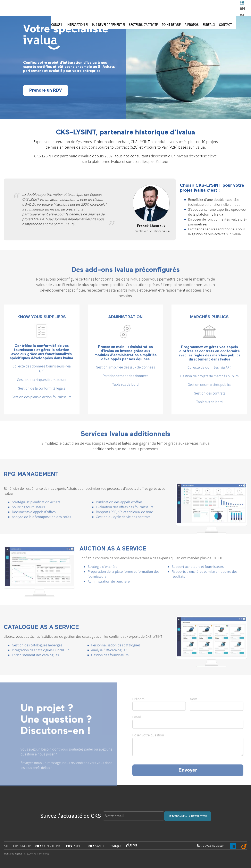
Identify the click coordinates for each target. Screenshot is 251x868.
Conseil (57, 25)
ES (242, 16)
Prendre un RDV (46, 90)
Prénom (150, 706)
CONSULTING (48, 846)
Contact (225, 25)
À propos (192, 25)
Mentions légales (13, 854)
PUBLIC (75, 846)
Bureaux (209, 25)
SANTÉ (97, 846)
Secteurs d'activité (143, 25)
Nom (205, 706)
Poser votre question (160, 742)
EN (242, 9)
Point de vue (171, 25)
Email (148, 724)
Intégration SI (77, 25)
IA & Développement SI (108, 25)
